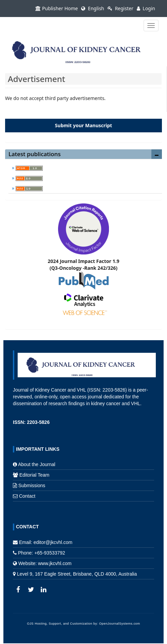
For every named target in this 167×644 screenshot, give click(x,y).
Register (120, 8)
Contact (27, 496)
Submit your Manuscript (83, 125)
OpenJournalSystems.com (120, 624)
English (92, 8)
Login (146, 8)
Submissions (32, 485)
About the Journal (37, 464)
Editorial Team (34, 475)
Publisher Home (57, 8)
